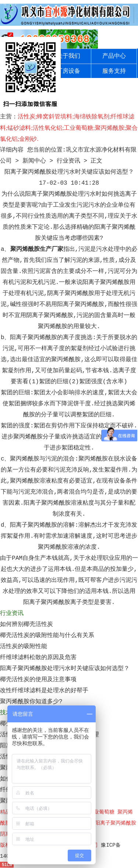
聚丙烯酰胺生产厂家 (37, 249)
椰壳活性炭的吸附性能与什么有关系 (47, 636)
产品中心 (114, 56)
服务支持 (114, 71)
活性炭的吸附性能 (24, 647)
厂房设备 (68, 71)
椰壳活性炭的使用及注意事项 (38, 680)
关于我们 (68, 56)
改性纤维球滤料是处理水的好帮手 (44, 691)
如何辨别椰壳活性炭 (26, 625)
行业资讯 (68, 161)
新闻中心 (34, 161)
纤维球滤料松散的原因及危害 (38, 658)
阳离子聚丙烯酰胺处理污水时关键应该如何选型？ (65, 669)
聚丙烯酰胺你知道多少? (31, 702)
